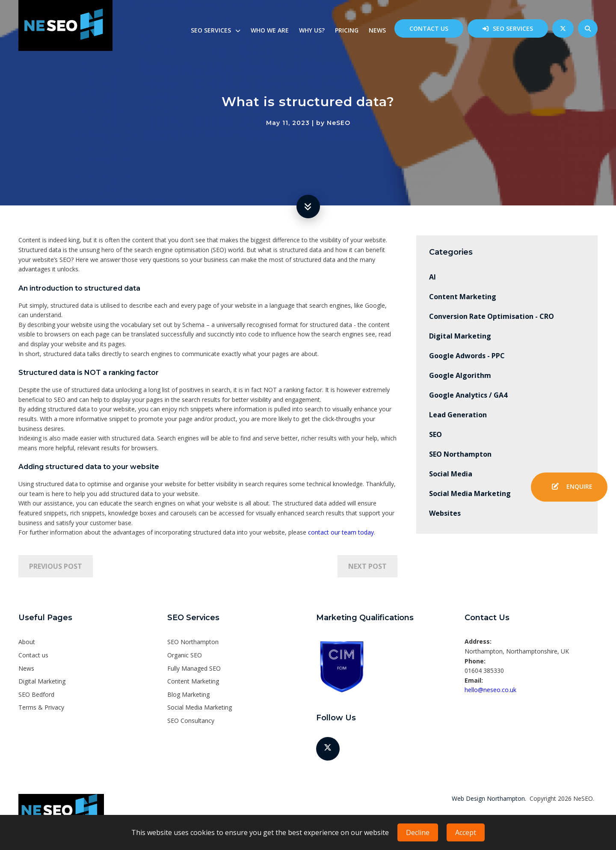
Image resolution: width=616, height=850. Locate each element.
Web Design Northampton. (489, 798)
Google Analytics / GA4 (468, 395)
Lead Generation (458, 415)
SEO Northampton (460, 454)
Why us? (312, 30)
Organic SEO (185, 655)
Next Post (367, 566)
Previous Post (56, 566)
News (377, 30)
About (27, 642)
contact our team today (341, 532)
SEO (435, 434)
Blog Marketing (188, 694)
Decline (418, 832)
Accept (466, 832)
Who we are (270, 30)
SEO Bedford (36, 694)
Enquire (569, 487)
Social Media (451, 474)
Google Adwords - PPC (467, 356)
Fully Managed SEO (194, 668)
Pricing (347, 30)
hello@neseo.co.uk (490, 690)
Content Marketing (463, 297)
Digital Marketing (460, 336)
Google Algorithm (460, 375)
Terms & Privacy (41, 707)
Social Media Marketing (470, 493)
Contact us (429, 28)
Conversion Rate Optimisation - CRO (492, 316)
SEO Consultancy (191, 721)
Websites (445, 513)
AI (432, 277)
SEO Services (513, 28)
